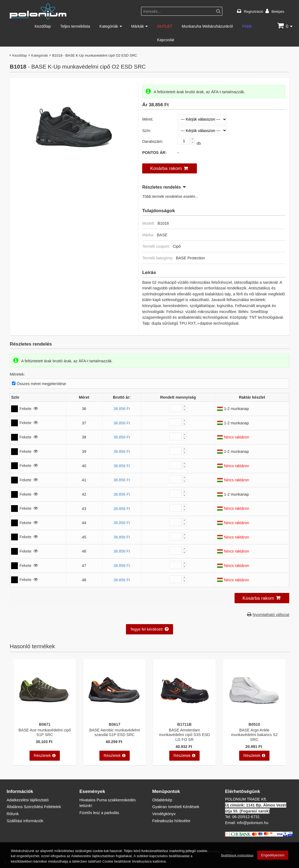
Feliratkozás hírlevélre (171, 821)
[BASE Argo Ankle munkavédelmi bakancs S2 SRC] (254, 716)
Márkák (137, 26)
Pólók (247, 26)
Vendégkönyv (164, 814)
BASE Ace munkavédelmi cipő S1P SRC (45, 732)
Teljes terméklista (75, 26)
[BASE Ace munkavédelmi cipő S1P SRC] (45, 716)
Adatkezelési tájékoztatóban (93, 859)
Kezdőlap (43, 26)
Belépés (278, 11)
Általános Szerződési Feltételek (34, 807)
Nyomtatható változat (271, 614)
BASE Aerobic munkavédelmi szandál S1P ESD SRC (114, 732)
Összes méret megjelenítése (41, 384)
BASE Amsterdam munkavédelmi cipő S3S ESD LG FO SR (184, 735)
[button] (170, 169)
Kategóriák (109, 26)
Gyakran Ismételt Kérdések (176, 807)
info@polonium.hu (253, 823)
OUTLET (165, 26)
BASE (162, 235)
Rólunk (13, 814)
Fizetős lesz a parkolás (99, 813)
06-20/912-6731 (246, 817)
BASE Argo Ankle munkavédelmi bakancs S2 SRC (254, 735)
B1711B (185, 724)
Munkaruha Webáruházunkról (207, 26)
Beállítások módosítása (237, 858)
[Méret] (202, 119)
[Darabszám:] (186, 141)
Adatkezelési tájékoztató (27, 800)
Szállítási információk (25, 821)
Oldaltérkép (162, 800)
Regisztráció (254, 11)
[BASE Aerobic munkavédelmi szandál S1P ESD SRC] (115, 716)
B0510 (254, 724)
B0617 (115, 724)
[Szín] (202, 130)
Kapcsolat (166, 40)
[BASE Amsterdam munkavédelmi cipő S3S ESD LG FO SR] (184, 716)
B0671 (45, 724)
